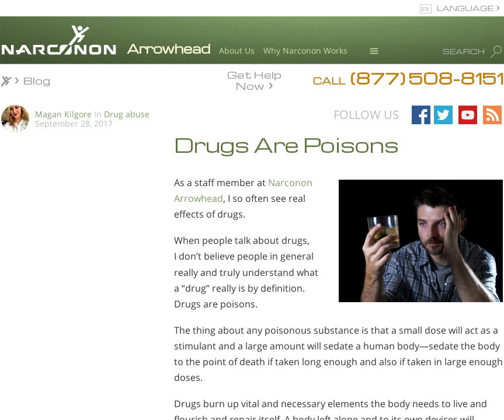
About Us (237, 50)
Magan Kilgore (63, 114)
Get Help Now (254, 79)
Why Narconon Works (305, 50)
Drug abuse (127, 114)
